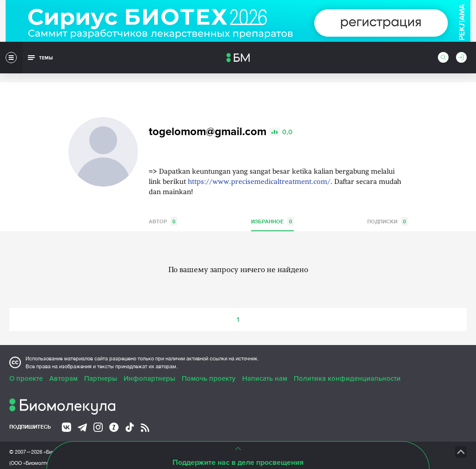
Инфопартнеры (149, 363)
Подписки (387, 206)
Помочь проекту (209, 363)
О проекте (26, 363)
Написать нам (265, 363)
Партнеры (101, 363)
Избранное (272, 206)
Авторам (63, 363)
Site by (193, 436)
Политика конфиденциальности (347, 363)
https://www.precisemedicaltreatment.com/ (259, 167)
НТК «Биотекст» (309, 436)
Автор (163, 206)
